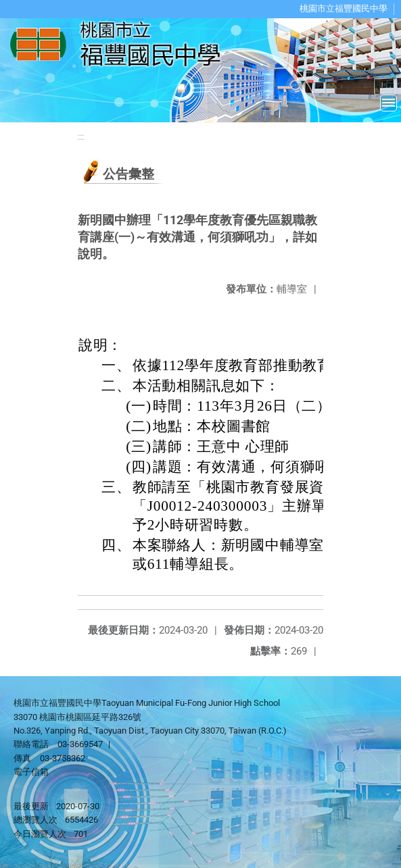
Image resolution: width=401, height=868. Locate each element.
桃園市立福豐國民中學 (344, 8)
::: (81, 137)
